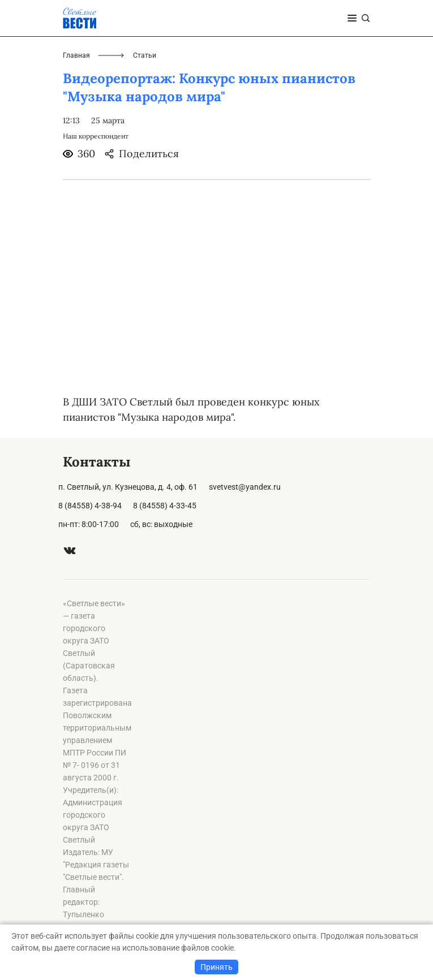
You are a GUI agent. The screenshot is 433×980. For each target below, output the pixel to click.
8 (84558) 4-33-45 (165, 506)
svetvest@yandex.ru (245, 487)
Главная (76, 55)
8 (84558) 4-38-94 (90, 506)
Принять (216, 967)
